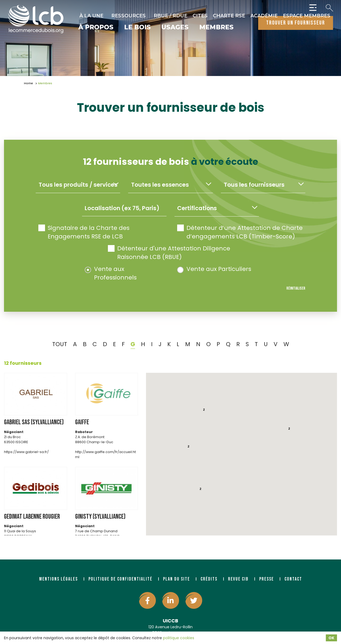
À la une (91, 16)
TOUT (60, 344)
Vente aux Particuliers (214, 269)
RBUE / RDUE (170, 16)
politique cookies (179, 638)
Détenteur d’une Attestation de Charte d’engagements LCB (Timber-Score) (240, 232)
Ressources (129, 16)
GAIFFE (82, 422)
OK (331, 638)
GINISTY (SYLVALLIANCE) (100, 517)
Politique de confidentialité (120, 579)
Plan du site (176, 579)
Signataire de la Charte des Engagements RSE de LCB (84, 232)
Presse (267, 579)
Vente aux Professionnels (111, 273)
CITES (200, 16)
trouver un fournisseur (296, 23)
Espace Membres (307, 16)
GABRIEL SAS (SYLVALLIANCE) (34, 422)
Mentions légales (58, 579)
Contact (293, 579)
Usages (175, 27)
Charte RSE (229, 16)
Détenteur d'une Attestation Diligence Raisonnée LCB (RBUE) (169, 253)
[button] (247, 471)
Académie (264, 16)
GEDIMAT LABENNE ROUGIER (32, 517)
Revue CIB (238, 579)
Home (29, 83)
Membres (216, 27)
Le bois (137, 27)
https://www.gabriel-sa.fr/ (26, 452)
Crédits (209, 579)
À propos (96, 27)
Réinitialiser (296, 288)
